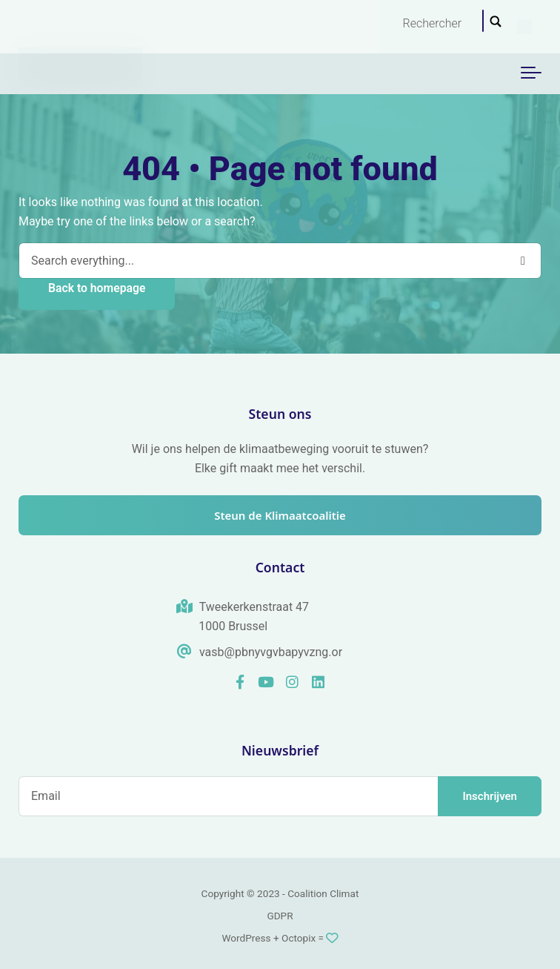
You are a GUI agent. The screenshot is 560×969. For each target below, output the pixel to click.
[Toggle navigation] (531, 73)
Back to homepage (97, 288)
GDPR (280, 916)
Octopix (299, 938)
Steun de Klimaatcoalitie (280, 515)
